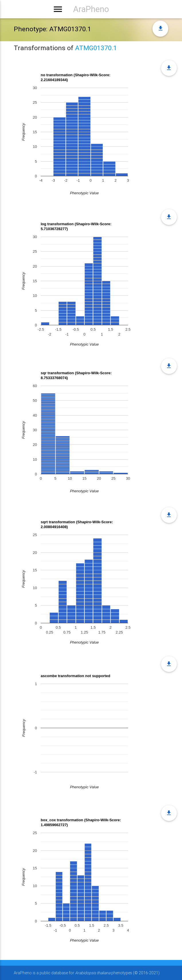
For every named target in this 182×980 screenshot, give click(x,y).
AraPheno (91, 9)
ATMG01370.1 (96, 48)
